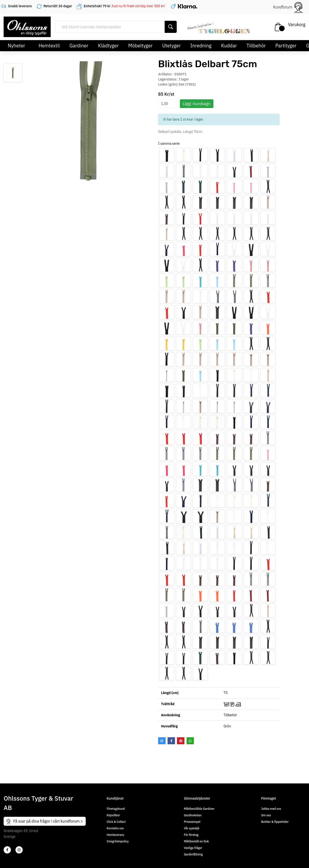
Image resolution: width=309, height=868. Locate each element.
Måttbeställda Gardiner (199, 809)
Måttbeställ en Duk (196, 841)
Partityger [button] (286, 46)
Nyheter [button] (16, 46)
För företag (191, 835)
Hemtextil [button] (49, 46)
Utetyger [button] (172, 46)
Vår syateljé (192, 828)
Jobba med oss (271, 809)
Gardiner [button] (79, 46)
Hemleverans (115, 835)
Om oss (266, 815)
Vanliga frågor (193, 848)
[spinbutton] (168, 104)
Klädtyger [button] (108, 46)
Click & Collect (116, 822)
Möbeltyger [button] (140, 46)
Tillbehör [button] (256, 46)
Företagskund (116, 809)
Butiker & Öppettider (275, 822)
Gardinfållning (193, 854)
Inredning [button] (201, 46)
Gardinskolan (193, 815)
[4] (19, 850)
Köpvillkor (113, 815)
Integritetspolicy (118, 841)
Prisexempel (192, 822)
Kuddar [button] (229, 46)
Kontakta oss (115, 828)
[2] (7, 850)
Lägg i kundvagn (197, 104)
